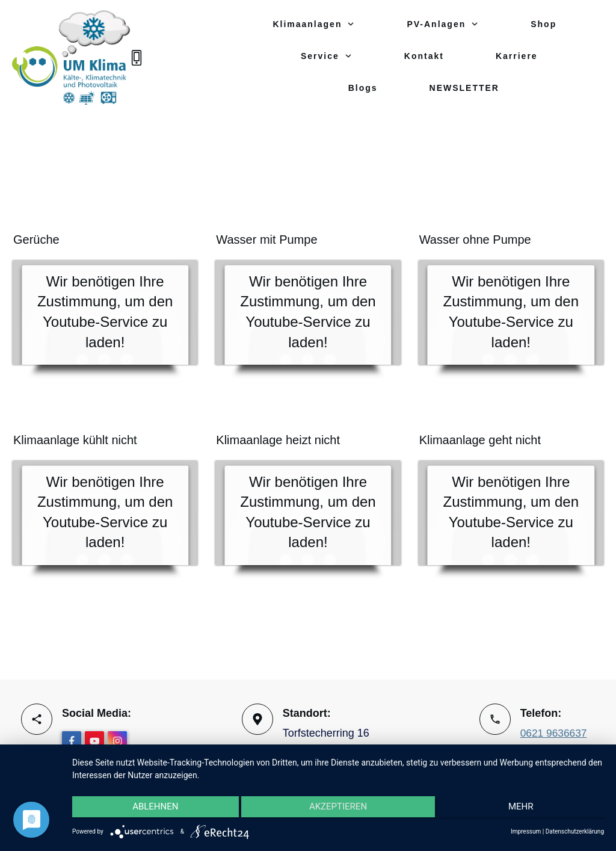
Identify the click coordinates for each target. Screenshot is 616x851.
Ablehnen (151, 809)
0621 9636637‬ (555, 734)
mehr (525, 809)
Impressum (526, 831)
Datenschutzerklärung (575, 831)
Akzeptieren (338, 809)
